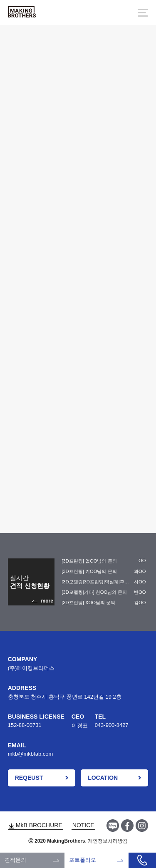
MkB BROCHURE (36, 825)
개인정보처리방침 (108, 841)
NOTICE (83, 825)
